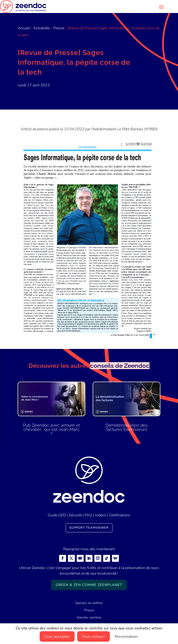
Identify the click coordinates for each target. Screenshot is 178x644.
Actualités (42, 28)
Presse (59, 28)
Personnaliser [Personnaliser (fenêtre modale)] (126, 637)
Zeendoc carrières (89, 617)
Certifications (119, 515)
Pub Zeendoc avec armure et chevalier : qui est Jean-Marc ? (51, 429)
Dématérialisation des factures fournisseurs (127, 427)
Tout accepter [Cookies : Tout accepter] (57, 637)
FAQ (88, 515)
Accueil (24, 28)
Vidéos (100, 515)
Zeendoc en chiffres (89, 603)
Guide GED (57, 515)
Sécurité (75, 515)
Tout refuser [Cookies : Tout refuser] (94, 637)
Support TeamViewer (89, 528)
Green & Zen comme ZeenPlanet (89, 585)
